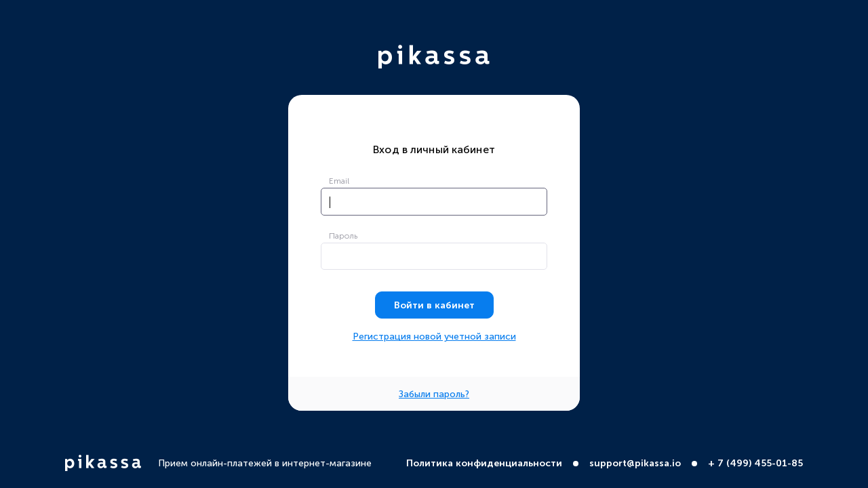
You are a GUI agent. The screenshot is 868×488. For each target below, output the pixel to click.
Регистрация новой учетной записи (434, 337)
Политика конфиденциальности (484, 464)
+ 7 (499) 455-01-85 (755, 464)
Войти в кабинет (434, 305)
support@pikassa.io (635, 464)
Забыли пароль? (434, 394)
